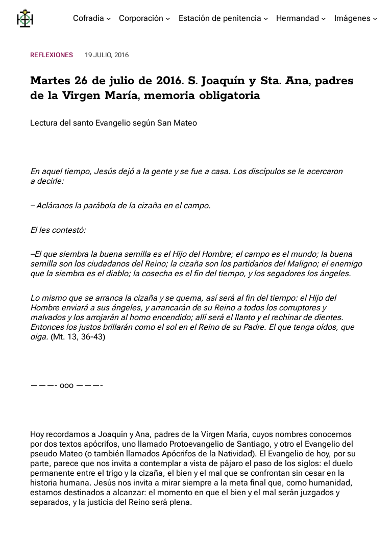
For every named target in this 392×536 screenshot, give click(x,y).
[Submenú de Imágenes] (375, 18)
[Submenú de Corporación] (168, 18)
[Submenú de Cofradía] (109, 18)
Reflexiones (52, 55)
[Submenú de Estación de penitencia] (266, 18)
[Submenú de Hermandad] (324, 18)
